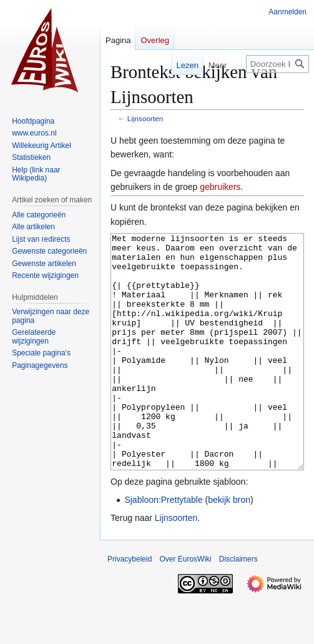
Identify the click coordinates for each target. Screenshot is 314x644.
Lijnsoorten (145, 118)
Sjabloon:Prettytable (163, 547)
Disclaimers (238, 606)
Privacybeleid (130, 606)
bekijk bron (229, 547)
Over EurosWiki (185, 606)
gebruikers (220, 187)
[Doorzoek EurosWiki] (277, 64)
